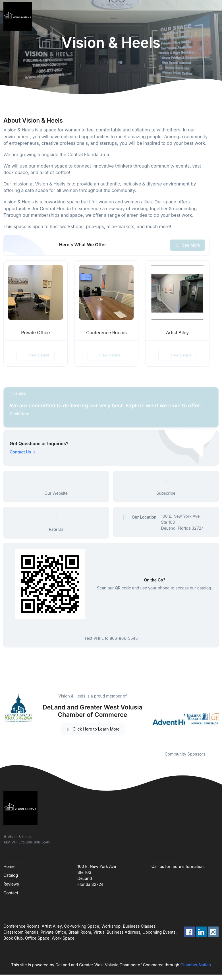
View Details (36, 355)
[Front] (19, 16)
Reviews (11, 884)
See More (187, 245)
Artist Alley (177, 333)
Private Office (35, 333)
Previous (147, 719)
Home (9, 866)
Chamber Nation (196, 965)
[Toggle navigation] (213, 16)
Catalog (11, 875)
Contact (11, 893)
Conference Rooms (106, 333)
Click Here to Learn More (93, 729)
